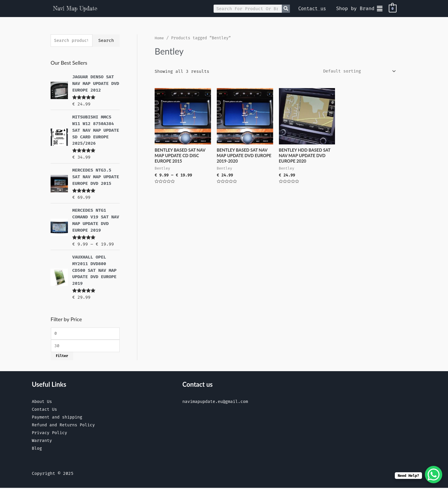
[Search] (286, 9)
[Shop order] (357, 71)
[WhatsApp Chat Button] (434, 475)
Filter (62, 355)
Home (159, 38)
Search (106, 41)
